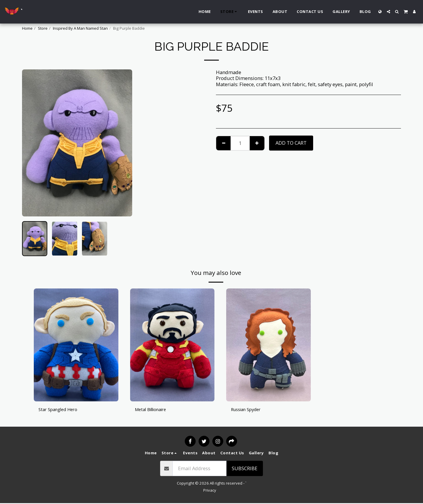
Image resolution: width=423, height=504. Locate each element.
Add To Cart (291, 143)
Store (43, 28)
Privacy (210, 491)
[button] (388, 12)
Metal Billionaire (154, 409)
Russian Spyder (248, 409)
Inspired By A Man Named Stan (80, 28)
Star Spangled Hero (61, 409)
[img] (76, 345)
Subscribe (245, 469)
